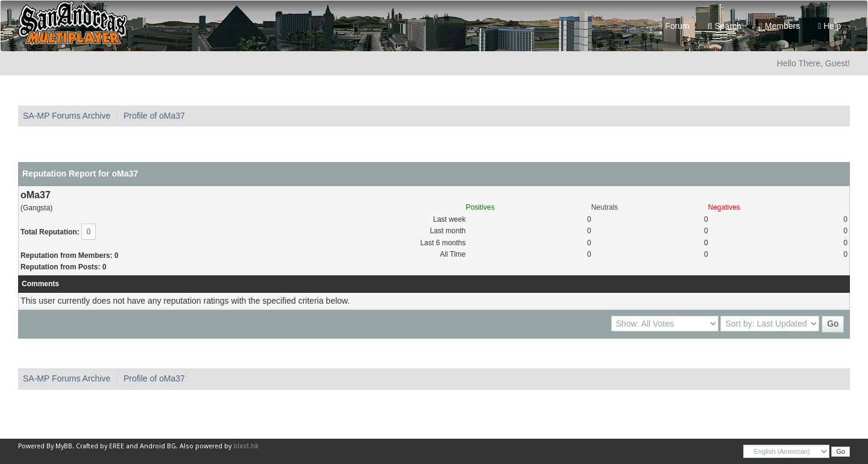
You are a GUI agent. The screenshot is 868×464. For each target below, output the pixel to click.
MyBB (64, 446)
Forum (674, 26)
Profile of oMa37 (154, 116)
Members (780, 26)
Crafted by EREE (100, 446)
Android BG (158, 446)
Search (725, 26)
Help (829, 26)
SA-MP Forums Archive (67, 116)
